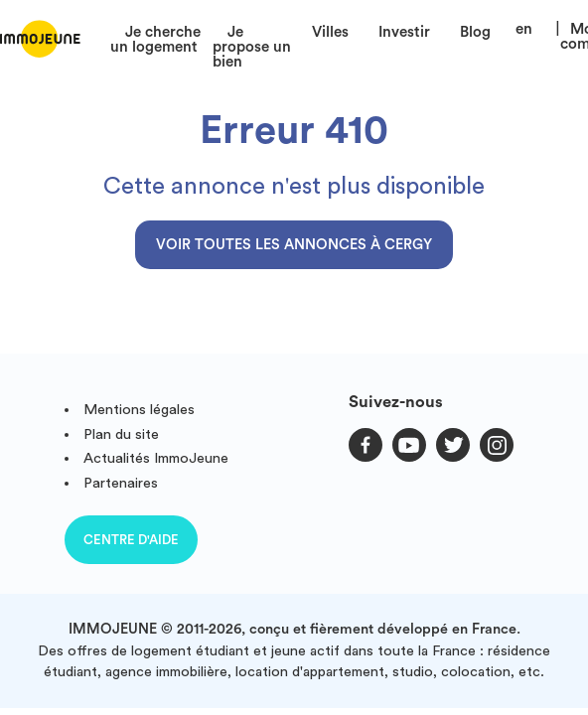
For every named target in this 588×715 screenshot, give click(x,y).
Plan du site (121, 434)
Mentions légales (139, 410)
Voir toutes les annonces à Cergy (294, 245)
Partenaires (121, 483)
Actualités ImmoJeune (156, 458)
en (524, 29)
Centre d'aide (131, 540)
